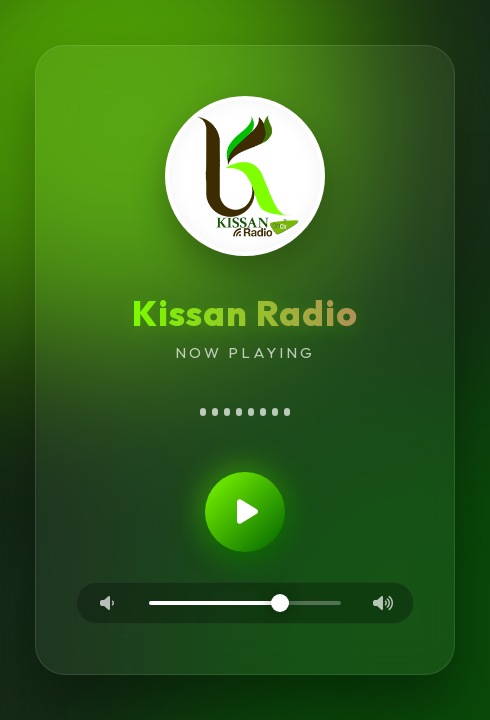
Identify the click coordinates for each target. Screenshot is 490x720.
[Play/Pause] (245, 515)
